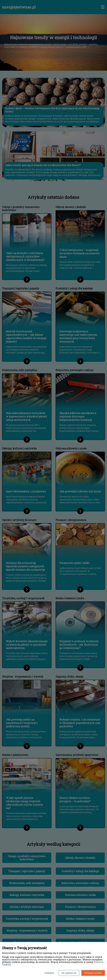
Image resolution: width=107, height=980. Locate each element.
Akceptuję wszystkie (93, 973)
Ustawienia (49, 973)
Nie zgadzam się (69, 973)
